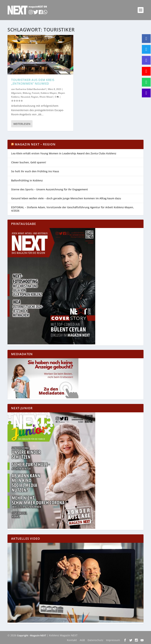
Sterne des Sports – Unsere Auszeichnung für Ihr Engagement (50, 189)
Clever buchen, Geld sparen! (29, 162)
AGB (82, 640)
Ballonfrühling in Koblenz (27, 180)
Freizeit (36, 93)
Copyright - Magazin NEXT (32, 635)
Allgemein (16, 93)
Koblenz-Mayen (49, 93)
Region (35, 97)
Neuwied (25, 97)
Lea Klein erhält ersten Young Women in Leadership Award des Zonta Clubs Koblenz (64, 153)
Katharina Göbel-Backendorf (31, 89)
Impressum (113, 640)
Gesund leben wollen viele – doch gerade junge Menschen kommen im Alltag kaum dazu (66, 198)
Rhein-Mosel (46, 97)
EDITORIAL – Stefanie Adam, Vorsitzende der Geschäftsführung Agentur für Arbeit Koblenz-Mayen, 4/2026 (72, 209)
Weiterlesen (22, 124)
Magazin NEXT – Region (35, 144)
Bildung (27, 93)
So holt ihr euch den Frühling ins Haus (35, 171)
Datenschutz (95, 640)
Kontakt (72, 640)
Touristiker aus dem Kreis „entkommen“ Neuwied (33, 82)
